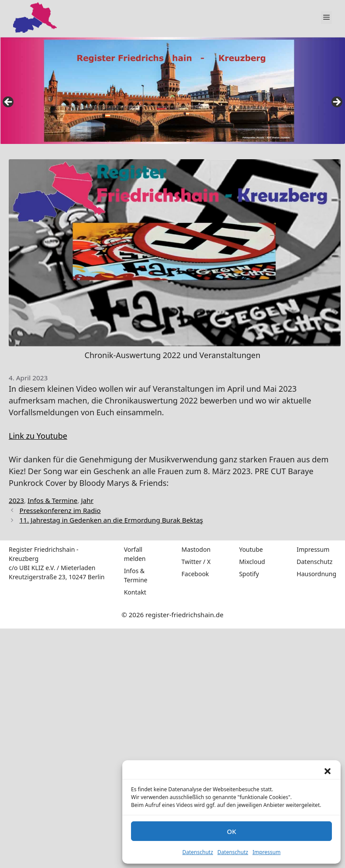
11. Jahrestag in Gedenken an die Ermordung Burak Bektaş (111, 520)
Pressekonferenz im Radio (60, 510)
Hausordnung (316, 574)
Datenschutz (198, 852)
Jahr (88, 500)
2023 (16, 500)
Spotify (249, 574)
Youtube (251, 549)
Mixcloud (252, 562)
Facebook (195, 574)
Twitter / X (196, 562)
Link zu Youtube (38, 436)
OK (231, 831)
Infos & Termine (52, 500)
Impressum (266, 852)
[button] (328, 771)
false (9, 103)
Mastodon (196, 549)
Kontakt (135, 592)
